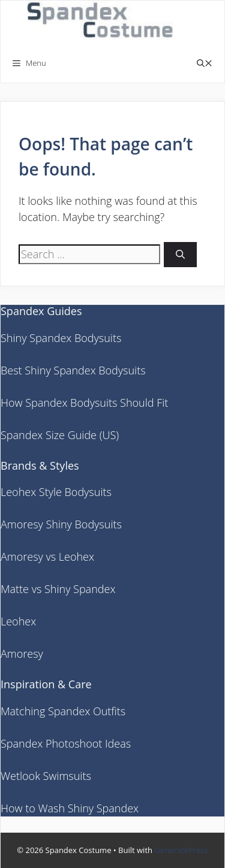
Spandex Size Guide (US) (60, 435)
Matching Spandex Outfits (63, 711)
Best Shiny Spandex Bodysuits (73, 370)
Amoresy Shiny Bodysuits (61, 524)
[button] (205, 63)
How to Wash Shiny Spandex (70, 808)
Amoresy (22, 654)
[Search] (180, 255)
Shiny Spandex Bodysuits (61, 338)
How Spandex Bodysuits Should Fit (84, 403)
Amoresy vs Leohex (47, 557)
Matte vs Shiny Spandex (58, 589)
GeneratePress (181, 850)
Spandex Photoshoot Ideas (66, 743)
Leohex (18, 621)
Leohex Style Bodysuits (56, 492)
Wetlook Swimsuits (46, 776)
